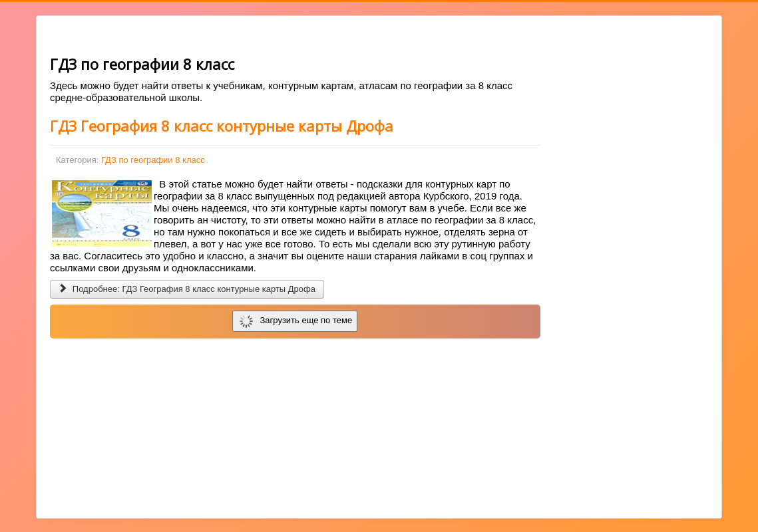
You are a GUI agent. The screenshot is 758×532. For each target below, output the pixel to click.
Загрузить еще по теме (296, 321)
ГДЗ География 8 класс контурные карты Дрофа (222, 126)
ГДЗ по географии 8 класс (153, 160)
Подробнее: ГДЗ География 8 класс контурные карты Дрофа (187, 289)
